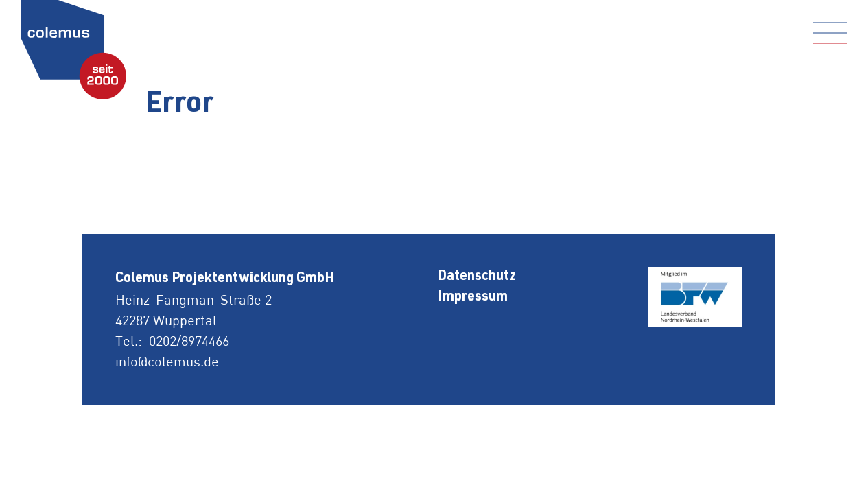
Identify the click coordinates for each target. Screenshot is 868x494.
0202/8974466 (189, 341)
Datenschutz (477, 277)
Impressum (473, 298)
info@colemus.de (167, 361)
